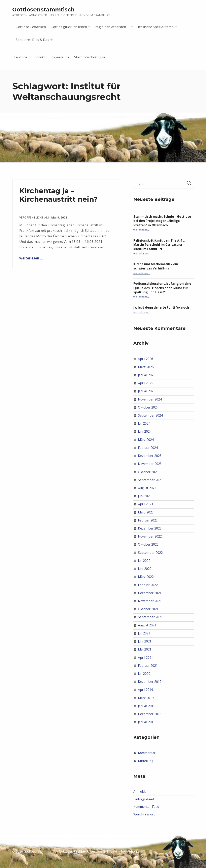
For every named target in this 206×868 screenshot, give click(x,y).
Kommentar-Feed (146, 807)
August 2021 (147, 625)
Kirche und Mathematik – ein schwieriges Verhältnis (156, 266)
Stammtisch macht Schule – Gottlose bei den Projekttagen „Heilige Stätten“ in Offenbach (162, 221)
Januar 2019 (147, 706)
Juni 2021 (145, 641)
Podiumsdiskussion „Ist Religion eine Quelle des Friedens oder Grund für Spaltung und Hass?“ (162, 288)
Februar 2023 (148, 520)
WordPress (97, 851)
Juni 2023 (145, 496)
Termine (20, 57)
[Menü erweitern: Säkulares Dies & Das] (51, 40)
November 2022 (150, 536)
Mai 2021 (145, 649)
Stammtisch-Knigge (90, 57)
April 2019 (146, 690)
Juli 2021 (144, 633)
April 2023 (146, 504)
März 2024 (146, 440)
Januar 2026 (147, 375)
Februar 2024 (148, 448)
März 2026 (146, 367)
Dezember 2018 (150, 714)
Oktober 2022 (148, 544)
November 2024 (150, 399)
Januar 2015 (147, 722)
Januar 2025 (147, 391)
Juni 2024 (145, 431)
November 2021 (150, 601)
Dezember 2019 (150, 682)
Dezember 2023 (150, 456)
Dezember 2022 (150, 528)
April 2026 (146, 359)
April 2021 (146, 657)
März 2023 (146, 512)
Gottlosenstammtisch (43, 9)
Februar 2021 (148, 666)
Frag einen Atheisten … (112, 27)
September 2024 (150, 415)
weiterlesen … (31, 258)
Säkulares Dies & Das (32, 40)
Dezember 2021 (150, 593)
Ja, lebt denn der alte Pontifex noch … (163, 307)
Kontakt (39, 57)
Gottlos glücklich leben (69, 27)
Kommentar (147, 753)
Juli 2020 (144, 674)
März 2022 (146, 577)
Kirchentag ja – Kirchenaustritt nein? (59, 195)
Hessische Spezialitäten (155, 27)
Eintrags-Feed (144, 799)
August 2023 (147, 488)
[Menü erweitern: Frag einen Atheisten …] (132, 27)
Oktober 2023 (148, 472)
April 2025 (146, 383)
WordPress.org (144, 814)
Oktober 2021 (148, 609)
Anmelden (141, 792)
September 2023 (150, 480)
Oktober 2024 (148, 407)
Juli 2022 (144, 561)
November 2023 (150, 464)
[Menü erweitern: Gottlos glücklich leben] (89, 27)
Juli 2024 (144, 423)
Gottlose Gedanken (31, 27)
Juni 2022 (145, 569)
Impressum (60, 57)
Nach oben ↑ (130, 851)
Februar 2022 (148, 585)
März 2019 (146, 698)
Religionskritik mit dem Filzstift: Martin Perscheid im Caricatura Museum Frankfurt (159, 245)
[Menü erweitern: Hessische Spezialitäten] (176, 27)
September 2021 (150, 617)
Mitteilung (146, 761)
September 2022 (150, 553)
